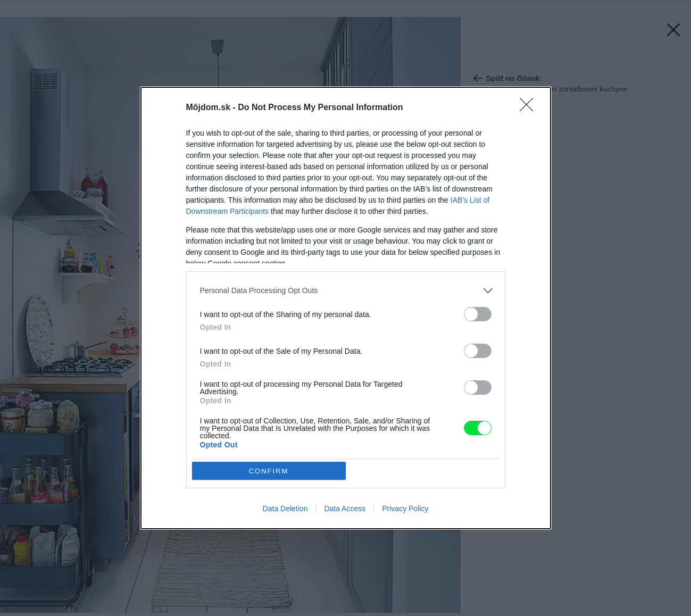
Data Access (345, 509)
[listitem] (346, 291)
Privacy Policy (405, 509)
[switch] (478, 314)
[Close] (530, 108)
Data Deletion (285, 509)
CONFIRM (269, 471)
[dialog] (346, 308)
